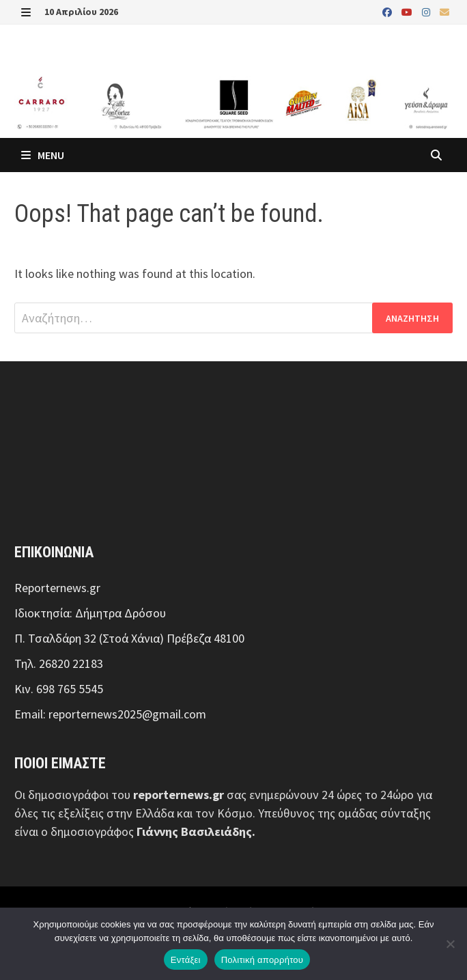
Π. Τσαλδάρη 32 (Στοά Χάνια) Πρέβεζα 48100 (129, 638)
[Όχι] (450, 944)
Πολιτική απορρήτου (262, 960)
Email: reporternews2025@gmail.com (110, 714)
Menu (43, 155)
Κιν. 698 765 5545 (59, 689)
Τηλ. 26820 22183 (59, 663)
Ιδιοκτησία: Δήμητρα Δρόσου (90, 613)
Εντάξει (186, 960)
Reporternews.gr (57, 588)
